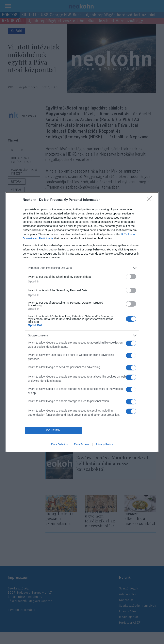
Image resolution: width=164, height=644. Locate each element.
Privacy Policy (104, 444)
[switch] (131, 277)
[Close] (150, 200)
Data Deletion (60, 444)
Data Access (82, 444)
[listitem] (82, 268)
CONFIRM (53, 430)
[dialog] (82, 322)
